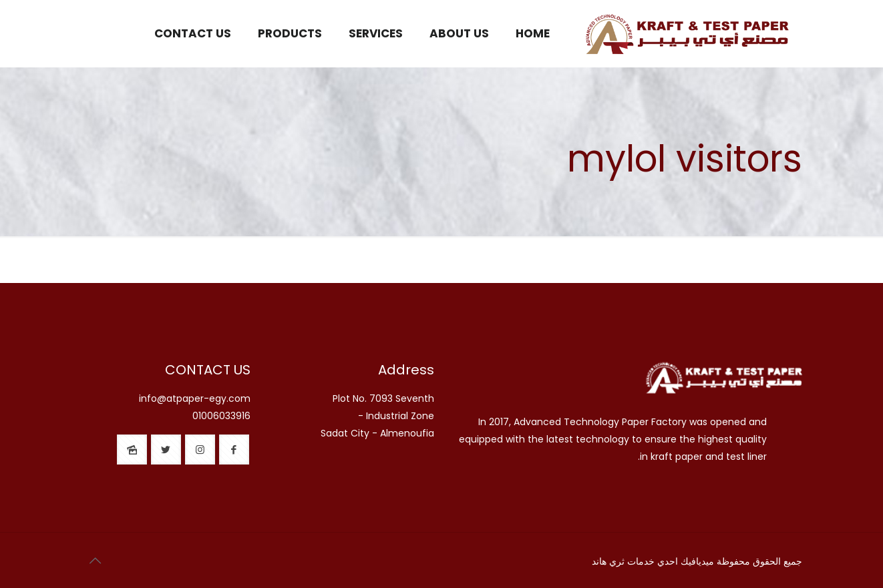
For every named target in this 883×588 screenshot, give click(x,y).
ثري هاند (608, 561)
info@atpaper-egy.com (195, 398)
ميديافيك (697, 561)
